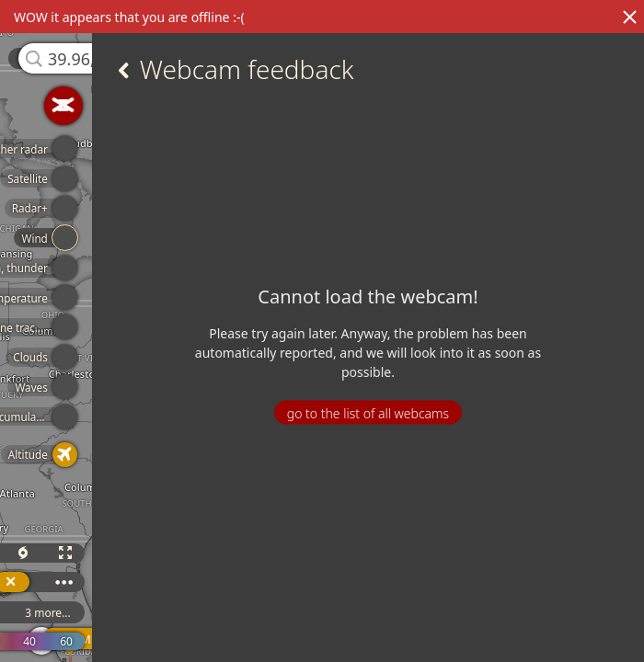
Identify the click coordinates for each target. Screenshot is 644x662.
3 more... (48, 613)
